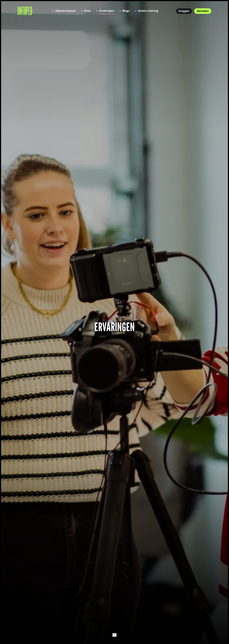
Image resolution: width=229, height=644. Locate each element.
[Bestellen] (203, 11)
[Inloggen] (184, 11)
